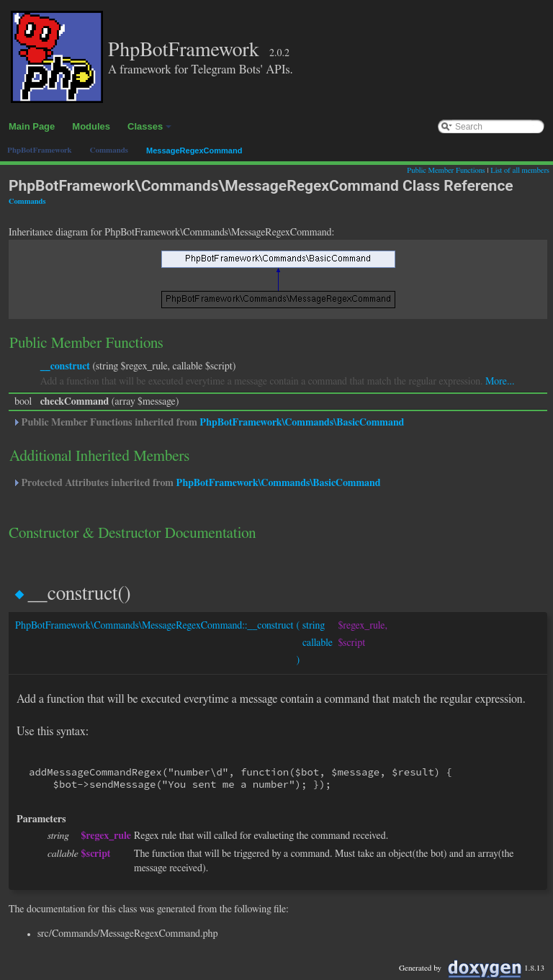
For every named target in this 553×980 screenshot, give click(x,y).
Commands (27, 201)
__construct (65, 367)
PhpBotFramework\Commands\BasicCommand (302, 423)
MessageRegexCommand (194, 150)
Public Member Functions (446, 170)
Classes (150, 130)
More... (500, 382)
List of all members (520, 170)
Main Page (32, 126)
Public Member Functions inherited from (208, 423)
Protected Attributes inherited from (196, 483)
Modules (91, 126)
